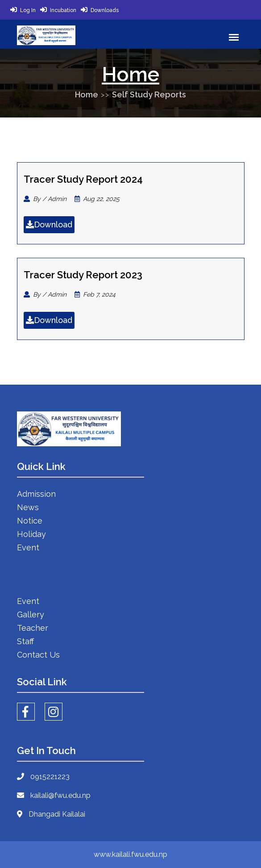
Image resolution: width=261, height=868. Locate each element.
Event (28, 547)
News (28, 507)
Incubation (63, 10)
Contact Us (38, 655)
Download (49, 224)
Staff (25, 641)
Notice (30, 521)
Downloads (105, 10)
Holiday (31, 534)
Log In (28, 10)
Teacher (33, 628)
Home (87, 94)
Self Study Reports (149, 94)
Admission (36, 494)
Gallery (31, 614)
